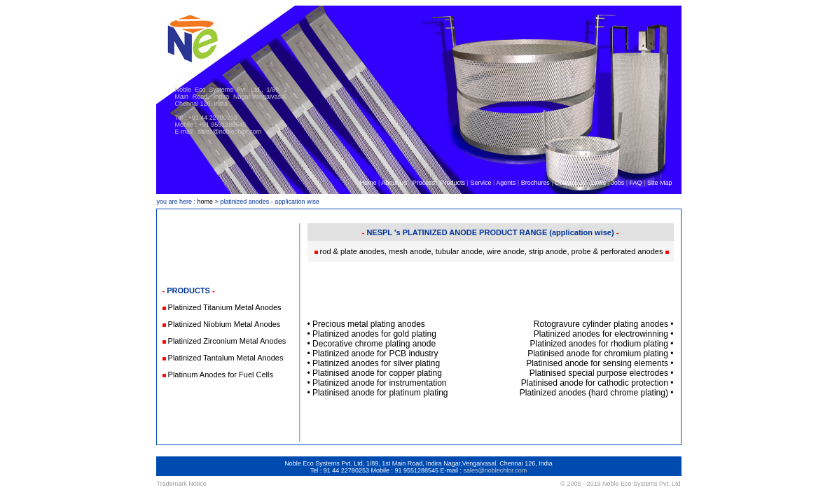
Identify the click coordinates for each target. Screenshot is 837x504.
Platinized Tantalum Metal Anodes (226, 358)
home (206, 202)
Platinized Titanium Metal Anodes (225, 307)
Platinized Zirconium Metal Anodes (227, 341)
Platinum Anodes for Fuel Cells (221, 374)
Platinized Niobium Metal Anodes (224, 324)
